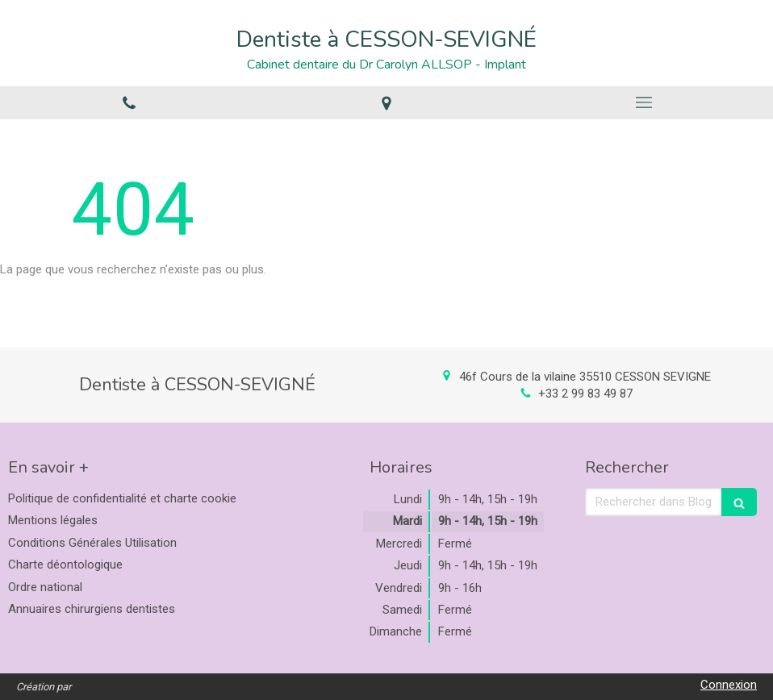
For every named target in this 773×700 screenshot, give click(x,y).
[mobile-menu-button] (644, 102)
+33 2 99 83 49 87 (585, 394)
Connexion (729, 685)
